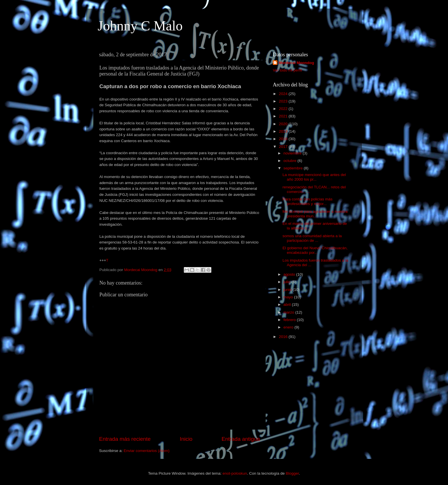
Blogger (292, 473)
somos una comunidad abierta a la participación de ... (312, 238)
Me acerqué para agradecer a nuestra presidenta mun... (315, 214)
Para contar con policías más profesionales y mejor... (308, 201)
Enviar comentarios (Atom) (147, 451)
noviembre (293, 153)
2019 (284, 131)
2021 (284, 116)
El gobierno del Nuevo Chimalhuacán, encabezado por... (315, 250)
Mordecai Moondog (296, 63)
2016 (284, 337)
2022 (284, 109)
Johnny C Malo (140, 26)
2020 (284, 124)
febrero (290, 320)
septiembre (294, 168)
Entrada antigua (241, 439)
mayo (289, 297)
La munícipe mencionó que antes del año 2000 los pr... (314, 177)
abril (288, 305)
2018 (284, 139)
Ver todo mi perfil (287, 70)
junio (288, 290)
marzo (289, 312)
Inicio (186, 439)
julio (287, 282)
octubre (290, 161)
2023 (284, 101)
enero (289, 327)
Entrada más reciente (125, 439)
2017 (284, 147)
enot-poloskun (235, 473)
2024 (284, 94)
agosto (290, 274)
